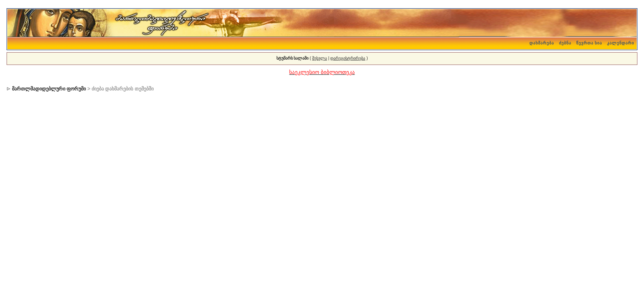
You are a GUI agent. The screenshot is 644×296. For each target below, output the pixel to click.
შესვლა (320, 58)
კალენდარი (621, 43)
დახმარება (542, 43)
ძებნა (565, 43)
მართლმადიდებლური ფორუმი (49, 89)
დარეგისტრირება (348, 58)
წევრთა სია (589, 43)
